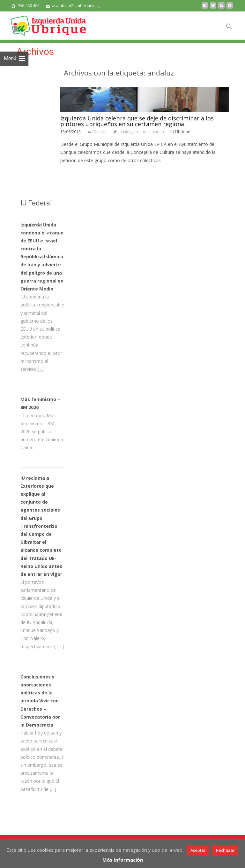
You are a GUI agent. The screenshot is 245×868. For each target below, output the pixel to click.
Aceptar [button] (198, 850)
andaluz (124, 132)
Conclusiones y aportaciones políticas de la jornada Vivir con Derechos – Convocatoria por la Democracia (40, 701)
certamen (141, 132)
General (99, 132)
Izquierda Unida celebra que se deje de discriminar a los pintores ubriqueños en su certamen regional (137, 121)
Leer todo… (73, 172)
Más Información (123, 860)
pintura (158, 132)
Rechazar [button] (225, 850)
